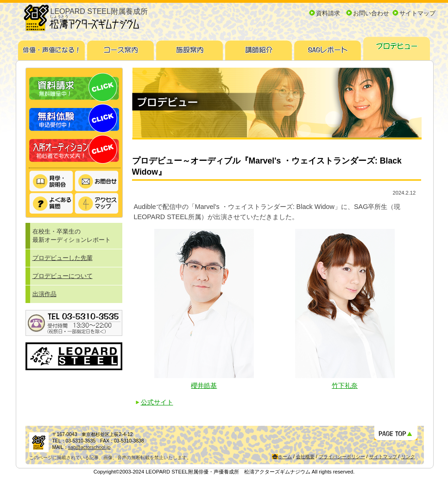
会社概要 (305, 457)
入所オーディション (74, 149)
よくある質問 (51, 203)
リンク (408, 457)
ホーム (285, 457)
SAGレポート (328, 47)
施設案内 (190, 47)
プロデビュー (397, 47)
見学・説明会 (51, 182)
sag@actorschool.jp (89, 447)
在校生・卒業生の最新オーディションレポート (72, 236)
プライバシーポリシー (342, 457)
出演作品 (44, 294)
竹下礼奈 (345, 385)
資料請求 (328, 13)
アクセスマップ (97, 203)
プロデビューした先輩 (63, 258)
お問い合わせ (371, 13)
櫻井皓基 (204, 385)
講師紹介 (259, 47)
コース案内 (121, 47)
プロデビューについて (63, 276)
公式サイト (157, 402)
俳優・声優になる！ (52, 47)
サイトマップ (417, 13)
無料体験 (74, 118)
